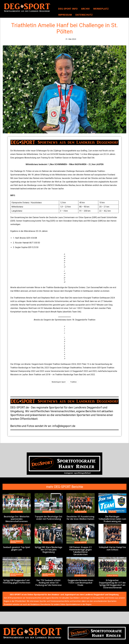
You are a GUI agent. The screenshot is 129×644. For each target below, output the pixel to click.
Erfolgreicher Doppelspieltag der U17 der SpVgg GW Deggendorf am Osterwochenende (112, 579)
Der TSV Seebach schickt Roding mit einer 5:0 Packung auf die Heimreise (49, 578)
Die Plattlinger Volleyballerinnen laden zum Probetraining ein (112, 518)
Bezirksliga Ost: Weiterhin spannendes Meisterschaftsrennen (17, 518)
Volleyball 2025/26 (112, 542)
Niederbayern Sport (59, 382)
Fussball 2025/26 (17, 512)
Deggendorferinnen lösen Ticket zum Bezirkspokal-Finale (80, 577)
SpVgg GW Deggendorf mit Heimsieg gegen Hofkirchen (17, 577)
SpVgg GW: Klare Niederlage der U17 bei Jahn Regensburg (49, 547)
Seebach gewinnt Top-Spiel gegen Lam (17, 547)
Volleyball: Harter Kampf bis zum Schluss (112, 547)
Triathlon (73, 382)
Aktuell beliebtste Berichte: (16, 541)
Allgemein (112, 512)
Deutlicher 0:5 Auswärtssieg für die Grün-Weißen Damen (80, 517)
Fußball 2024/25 (112, 571)
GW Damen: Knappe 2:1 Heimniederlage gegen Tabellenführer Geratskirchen (80, 548)
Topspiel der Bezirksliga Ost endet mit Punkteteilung (49, 517)
